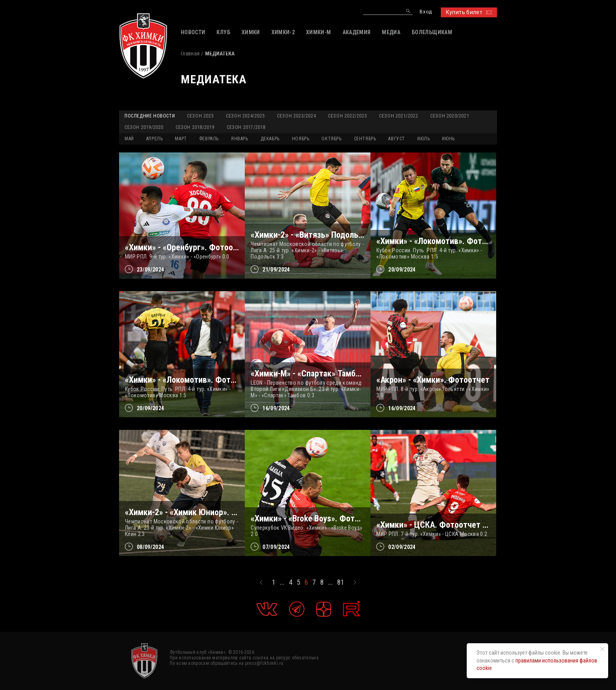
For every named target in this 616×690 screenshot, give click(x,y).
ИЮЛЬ (423, 139)
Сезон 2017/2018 (246, 127)
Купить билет (469, 12)
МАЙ (129, 139)
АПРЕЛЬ (155, 139)
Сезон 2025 (200, 116)
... (282, 582)
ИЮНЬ (448, 139)
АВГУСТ (397, 139)
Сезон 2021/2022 (399, 116)
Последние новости (150, 116)
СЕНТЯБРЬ (365, 139)
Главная (190, 53)
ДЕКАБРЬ (270, 139)
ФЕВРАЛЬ (209, 139)
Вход (426, 12)
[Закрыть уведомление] (602, 649)
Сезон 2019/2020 (144, 127)
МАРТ (181, 139)
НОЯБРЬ (301, 139)
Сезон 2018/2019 (195, 127)
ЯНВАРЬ (240, 139)
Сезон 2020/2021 (450, 116)
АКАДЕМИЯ (357, 32)
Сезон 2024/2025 (245, 116)
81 (341, 582)
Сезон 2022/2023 (347, 116)
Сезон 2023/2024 (296, 116)
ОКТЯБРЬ (331, 139)
